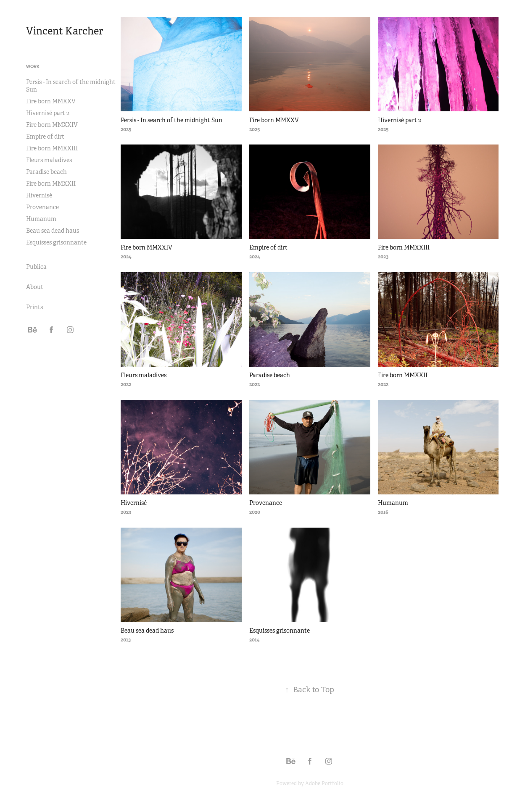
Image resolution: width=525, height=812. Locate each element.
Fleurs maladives (49, 160)
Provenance (42, 207)
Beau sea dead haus (53, 231)
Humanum (41, 219)
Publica (36, 267)
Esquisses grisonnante (56, 242)
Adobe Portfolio (324, 783)
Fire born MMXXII (51, 184)
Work (33, 66)
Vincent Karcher (65, 31)
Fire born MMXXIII (52, 148)
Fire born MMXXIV (52, 125)
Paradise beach (46, 172)
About (35, 287)
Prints (34, 307)
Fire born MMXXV (51, 101)
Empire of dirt (45, 137)
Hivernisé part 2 (48, 113)
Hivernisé (39, 195)
